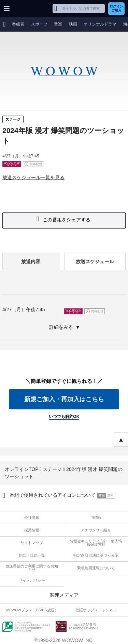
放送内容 (31, 261)
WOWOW (31, 9)
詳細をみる (62, 327)
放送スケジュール (95, 261)
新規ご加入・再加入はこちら (64, 399)
